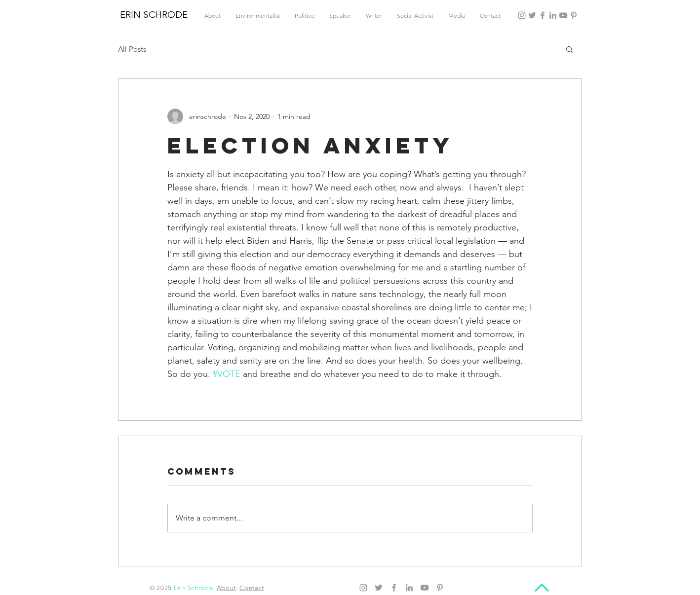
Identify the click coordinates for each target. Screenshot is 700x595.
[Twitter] (532, 15)
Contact (252, 588)
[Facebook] (543, 15)
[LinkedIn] (553, 15)
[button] (569, 49)
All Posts (132, 49)
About (226, 588)
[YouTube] (563, 15)
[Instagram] (522, 15)
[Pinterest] (574, 15)
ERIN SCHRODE (154, 15)
